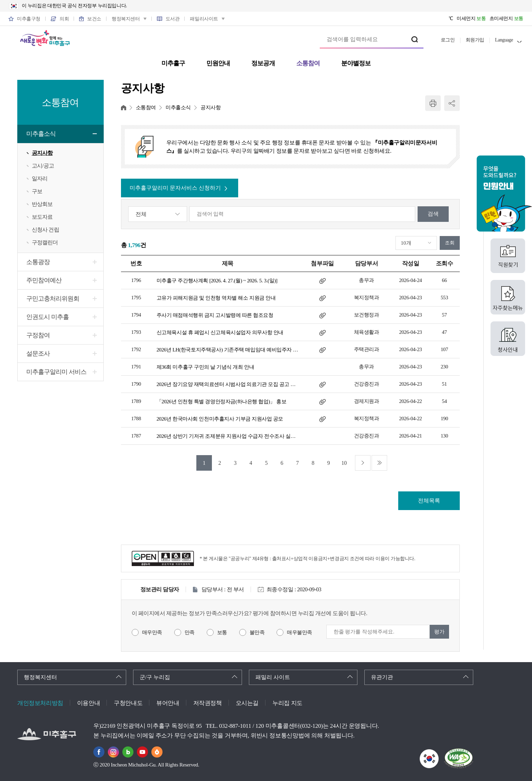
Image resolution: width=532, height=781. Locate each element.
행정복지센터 (40, 677)
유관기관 (382, 677)
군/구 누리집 (155, 677)
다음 (363, 463)
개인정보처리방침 (40, 703)
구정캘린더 (45, 242)
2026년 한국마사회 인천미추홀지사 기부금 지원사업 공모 (220, 419)
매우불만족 (300, 632)
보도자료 (42, 217)
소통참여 (146, 107)
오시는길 (247, 703)
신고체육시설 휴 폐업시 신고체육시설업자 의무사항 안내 (220, 332)
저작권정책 (208, 703)
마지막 (379, 463)
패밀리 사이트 (273, 677)
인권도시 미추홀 (48, 317)
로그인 (448, 40)
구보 (37, 191)
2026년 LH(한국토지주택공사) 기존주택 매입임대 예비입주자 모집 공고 (228, 350)
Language (504, 40)
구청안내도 (128, 703)
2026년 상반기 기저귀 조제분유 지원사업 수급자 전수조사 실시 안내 (228, 436)
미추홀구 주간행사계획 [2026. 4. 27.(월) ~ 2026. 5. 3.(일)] (217, 281)
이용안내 (88, 703)
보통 (222, 632)
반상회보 (42, 204)
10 (344, 463)
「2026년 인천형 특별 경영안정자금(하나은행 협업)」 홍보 (222, 402)
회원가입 (475, 40)
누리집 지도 (287, 703)
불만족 (257, 632)
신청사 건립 (45, 230)
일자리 (40, 178)
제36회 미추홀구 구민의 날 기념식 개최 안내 (206, 367)
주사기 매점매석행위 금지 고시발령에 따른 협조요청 (215, 315)
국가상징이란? (438, 754)
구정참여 (38, 335)
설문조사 (38, 354)
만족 (190, 632)
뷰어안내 (168, 703)
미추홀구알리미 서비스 (57, 372)
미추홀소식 (41, 134)
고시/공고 (43, 166)
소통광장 (38, 262)
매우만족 (152, 632)
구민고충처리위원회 (53, 299)
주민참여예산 (44, 280)
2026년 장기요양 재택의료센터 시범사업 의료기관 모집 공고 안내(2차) (228, 384)
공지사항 (42, 153)
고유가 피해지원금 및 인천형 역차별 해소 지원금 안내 (216, 298)
